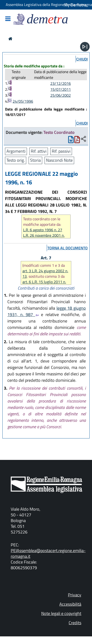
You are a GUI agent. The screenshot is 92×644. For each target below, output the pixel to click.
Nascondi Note (59, 160)
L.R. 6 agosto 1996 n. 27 (43, 230)
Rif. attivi (39, 151)
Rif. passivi (61, 151)
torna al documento (68, 248)
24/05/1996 (23, 101)
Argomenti (16, 151)
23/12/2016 (61, 83)
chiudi (82, 59)
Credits (75, 623)
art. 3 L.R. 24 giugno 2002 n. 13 (45, 274)
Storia (35, 160)
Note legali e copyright (61, 613)
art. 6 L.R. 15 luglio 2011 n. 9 (44, 284)
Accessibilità (70, 604)
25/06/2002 (61, 95)
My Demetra (75, 5)
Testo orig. (16, 160)
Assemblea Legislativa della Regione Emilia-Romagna (49, 5)
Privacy (75, 595)
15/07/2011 (61, 89)
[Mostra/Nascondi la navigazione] (8, 19)
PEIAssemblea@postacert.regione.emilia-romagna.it (48, 553)
